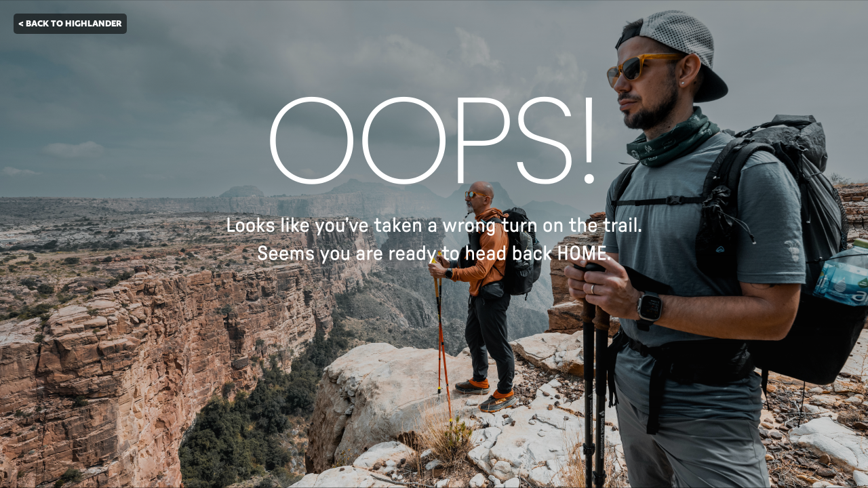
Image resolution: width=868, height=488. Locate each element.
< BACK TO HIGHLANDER (70, 23)
